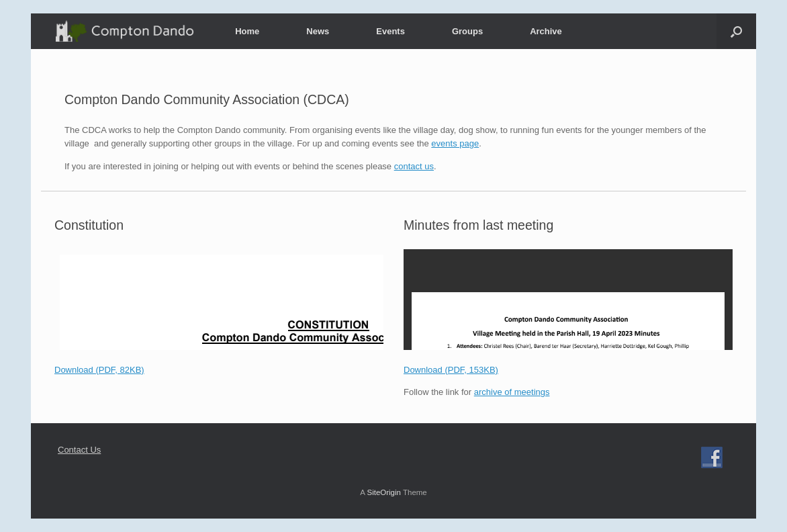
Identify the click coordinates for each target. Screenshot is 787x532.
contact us (414, 166)
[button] (736, 31)
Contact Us (79, 450)
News (318, 31)
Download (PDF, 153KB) (451, 370)
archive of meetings (512, 392)
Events (390, 31)
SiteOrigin (384, 492)
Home (247, 31)
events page (455, 143)
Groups (467, 31)
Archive (546, 31)
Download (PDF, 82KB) (99, 370)
